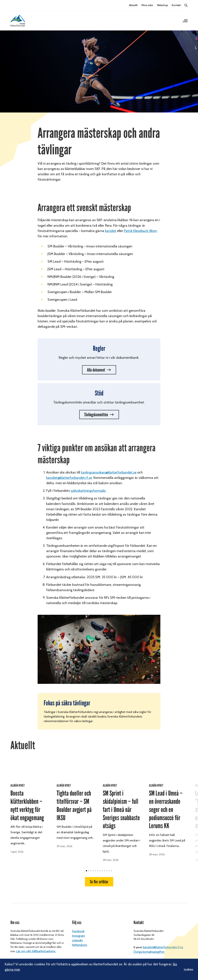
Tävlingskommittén (96, 415)
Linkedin (77, 937)
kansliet (111, 231)
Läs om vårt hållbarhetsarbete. (36, 948)
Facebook (78, 928)
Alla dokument (96, 370)
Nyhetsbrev (80, 941)
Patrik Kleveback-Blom (141, 231)
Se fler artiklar (99, 824)
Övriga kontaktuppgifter (149, 948)
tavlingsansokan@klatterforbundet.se (109, 472)
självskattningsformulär (88, 491)
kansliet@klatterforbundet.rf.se (163, 944)
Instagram (78, 932)
